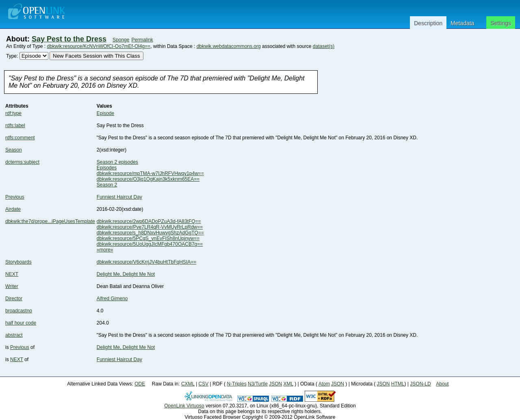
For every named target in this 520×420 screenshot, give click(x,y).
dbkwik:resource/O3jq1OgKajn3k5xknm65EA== (148, 179)
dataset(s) (324, 46)
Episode (105, 113)
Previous (15, 197)
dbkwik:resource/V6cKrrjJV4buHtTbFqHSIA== (146, 262)
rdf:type (13, 113)
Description (428, 23)
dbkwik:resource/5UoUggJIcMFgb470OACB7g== (150, 244)
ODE (140, 384)
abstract (14, 335)
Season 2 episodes (117, 162)
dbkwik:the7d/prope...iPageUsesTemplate (50, 221)
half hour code (21, 323)
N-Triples (236, 384)
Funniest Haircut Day (119, 197)
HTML (398, 384)
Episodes (107, 168)
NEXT (12, 274)
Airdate (13, 209)
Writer (12, 286)
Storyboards (18, 262)
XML (288, 384)
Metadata (462, 23)
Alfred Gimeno (112, 299)
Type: (12, 56)
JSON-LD (420, 384)
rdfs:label (15, 126)
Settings (501, 23)
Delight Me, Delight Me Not (126, 274)
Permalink (142, 40)
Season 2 (107, 185)
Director (14, 299)
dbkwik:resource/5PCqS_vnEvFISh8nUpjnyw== (148, 238)
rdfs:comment (20, 138)
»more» (105, 250)
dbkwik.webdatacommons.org (229, 46)
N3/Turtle (258, 384)
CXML (188, 384)
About (442, 384)
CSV (204, 384)
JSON (275, 384)
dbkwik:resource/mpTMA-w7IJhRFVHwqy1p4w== (150, 173)
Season (14, 150)
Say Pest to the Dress (69, 39)
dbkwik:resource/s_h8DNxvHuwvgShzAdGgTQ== (150, 233)
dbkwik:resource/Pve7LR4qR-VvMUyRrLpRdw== (150, 227)
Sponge (121, 40)
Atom (324, 384)
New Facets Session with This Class (96, 56)
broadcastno (19, 311)
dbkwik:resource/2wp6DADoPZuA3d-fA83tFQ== (149, 221)
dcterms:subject (22, 162)
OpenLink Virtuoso (184, 406)
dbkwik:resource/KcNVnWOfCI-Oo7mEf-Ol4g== (99, 46)
